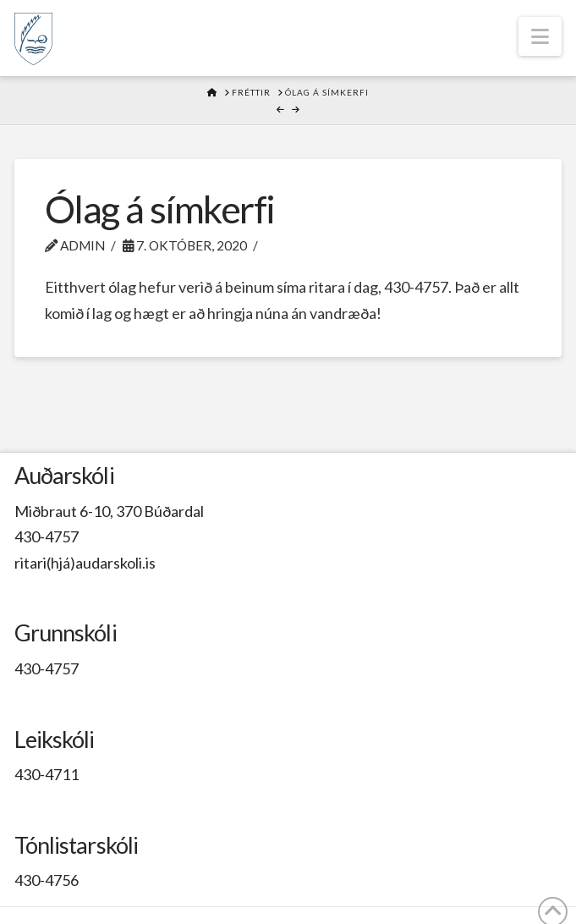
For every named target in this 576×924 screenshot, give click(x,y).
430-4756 (47, 880)
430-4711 (47, 774)
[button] (540, 36)
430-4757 (47, 536)
